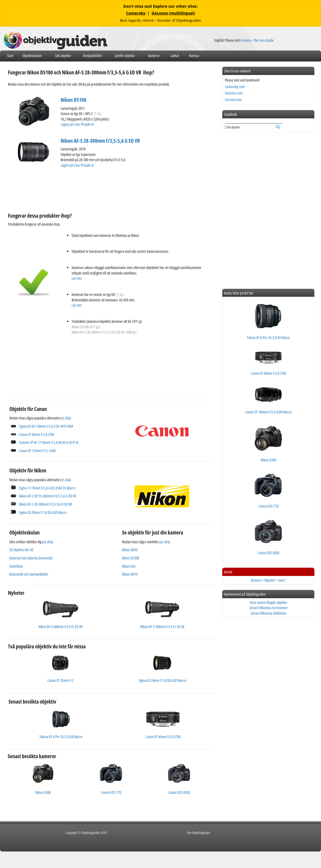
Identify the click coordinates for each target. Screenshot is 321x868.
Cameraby (136, 13)
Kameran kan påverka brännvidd (31, 558)
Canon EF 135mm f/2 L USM (37, 451)
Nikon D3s (129, 566)
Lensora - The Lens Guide (257, 40)
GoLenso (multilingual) (173, 13)
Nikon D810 (130, 574)
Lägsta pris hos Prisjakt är (78, 124)
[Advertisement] (108, 189)
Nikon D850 (130, 550)
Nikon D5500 (131, 558)
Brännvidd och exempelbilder (29, 574)
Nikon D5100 (74, 100)
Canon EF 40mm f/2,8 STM (36, 434)
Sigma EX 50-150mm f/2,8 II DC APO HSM (46, 426)
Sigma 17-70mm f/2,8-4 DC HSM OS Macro (47, 488)
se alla (65, 418)
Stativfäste (16, 566)
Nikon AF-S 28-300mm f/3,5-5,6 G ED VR (100, 141)
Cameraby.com (235, 87)
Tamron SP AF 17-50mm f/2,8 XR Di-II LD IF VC (49, 442)
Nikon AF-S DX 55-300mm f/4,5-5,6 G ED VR (47, 496)
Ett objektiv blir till (21, 550)
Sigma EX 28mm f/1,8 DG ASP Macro (43, 512)
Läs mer (77, 278)
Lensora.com (233, 100)
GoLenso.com (234, 93)
